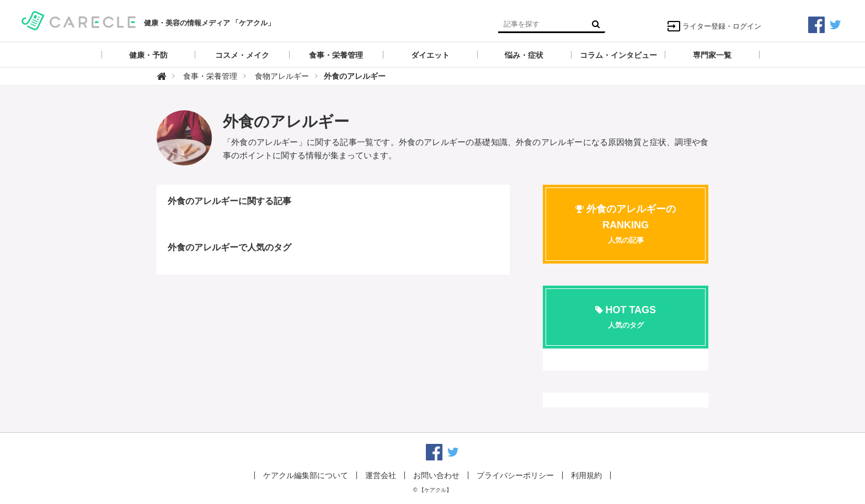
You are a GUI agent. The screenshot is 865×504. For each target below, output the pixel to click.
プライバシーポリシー (515, 475)
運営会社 (381, 475)
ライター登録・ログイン (714, 26)
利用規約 (586, 475)
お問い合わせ (436, 475)
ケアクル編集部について (306, 475)
